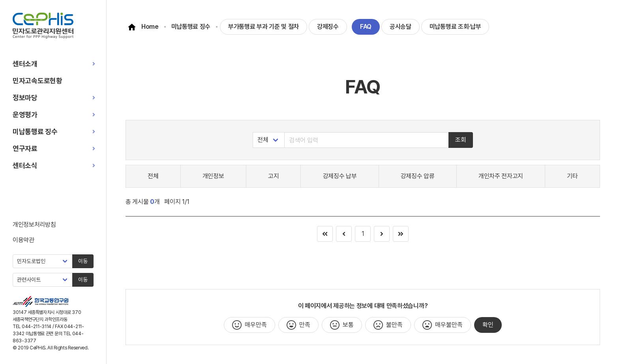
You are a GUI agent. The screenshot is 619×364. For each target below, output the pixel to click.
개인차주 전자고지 (501, 176)
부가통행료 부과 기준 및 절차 (264, 27)
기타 (572, 176)
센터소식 (25, 165)
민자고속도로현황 (38, 81)
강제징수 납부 (340, 176)
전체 (153, 176)
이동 (83, 261)
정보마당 (25, 98)
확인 (488, 325)
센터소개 (25, 64)
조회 (461, 140)
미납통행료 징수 (35, 132)
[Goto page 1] (401, 234)
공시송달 (400, 27)
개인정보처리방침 (34, 225)
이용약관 (23, 240)
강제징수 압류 (418, 176)
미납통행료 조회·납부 (455, 27)
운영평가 (25, 115)
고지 (273, 176)
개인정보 (213, 176)
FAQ (366, 27)
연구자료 (25, 148)
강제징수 (328, 27)
